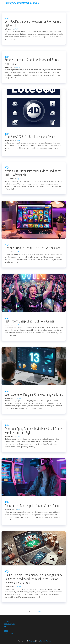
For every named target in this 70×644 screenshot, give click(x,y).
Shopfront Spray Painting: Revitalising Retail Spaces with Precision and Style (33, 431)
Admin (18, 252)
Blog (7, 18)
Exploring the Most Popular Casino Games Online (32, 506)
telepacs (6, 621)
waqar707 (17, 29)
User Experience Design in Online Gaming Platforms (34, 394)
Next (40, 612)
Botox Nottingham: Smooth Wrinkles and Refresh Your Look (32, 62)
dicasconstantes (8, 633)
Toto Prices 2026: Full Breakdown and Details (30, 137)
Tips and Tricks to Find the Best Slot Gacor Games (32, 248)
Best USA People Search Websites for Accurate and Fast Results (33, 23)
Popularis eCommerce (46, 641)
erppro (6, 626)
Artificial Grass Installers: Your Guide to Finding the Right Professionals (33, 173)
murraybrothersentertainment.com (22, 3)
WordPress (32, 641)
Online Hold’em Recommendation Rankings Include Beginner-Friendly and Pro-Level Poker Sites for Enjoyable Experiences (34, 579)
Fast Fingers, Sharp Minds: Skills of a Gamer (29, 321)
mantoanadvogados (9, 624)
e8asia (6, 631)
